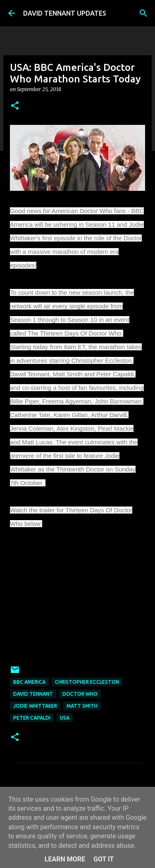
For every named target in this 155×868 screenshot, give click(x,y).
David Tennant (33, 694)
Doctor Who (80, 694)
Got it (104, 859)
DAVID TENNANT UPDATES (65, 13)
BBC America (29, 682)
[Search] (143, 13)
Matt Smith (82, 706)
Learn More (65, 859)
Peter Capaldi (32, 718)
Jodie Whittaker (35, 706)
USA (65, 718)
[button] (15, 106)
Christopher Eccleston (87, 682)
